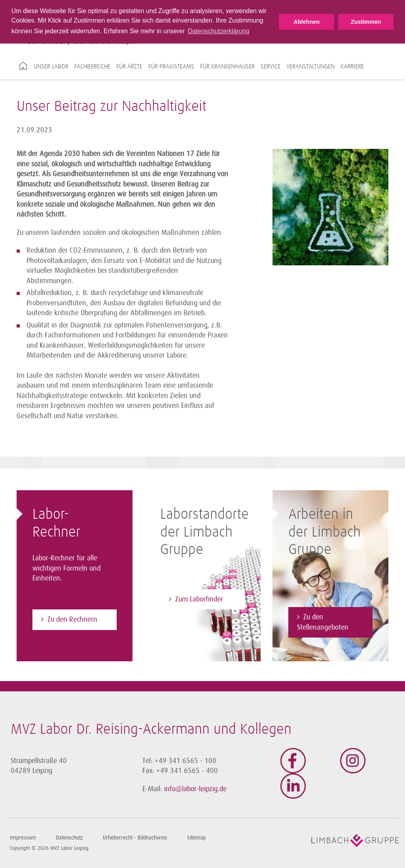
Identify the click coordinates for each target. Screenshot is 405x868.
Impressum (23, 838)
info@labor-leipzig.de (195, 789)
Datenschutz (69, 838)
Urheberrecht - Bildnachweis (135, 838)
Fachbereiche (92, 67)
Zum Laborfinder (199, 599)
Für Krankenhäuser (227, 67)
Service (271, 67)
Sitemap (196, 838)
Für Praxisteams (171, 67)
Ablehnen (307, 22)
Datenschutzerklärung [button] (219, 31)
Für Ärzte (129, 67)
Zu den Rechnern (72, 619)
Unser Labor (51, 67)
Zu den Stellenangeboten (323, 622)
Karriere (352, 67)
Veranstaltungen (310, 67)
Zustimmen (366, 22)
